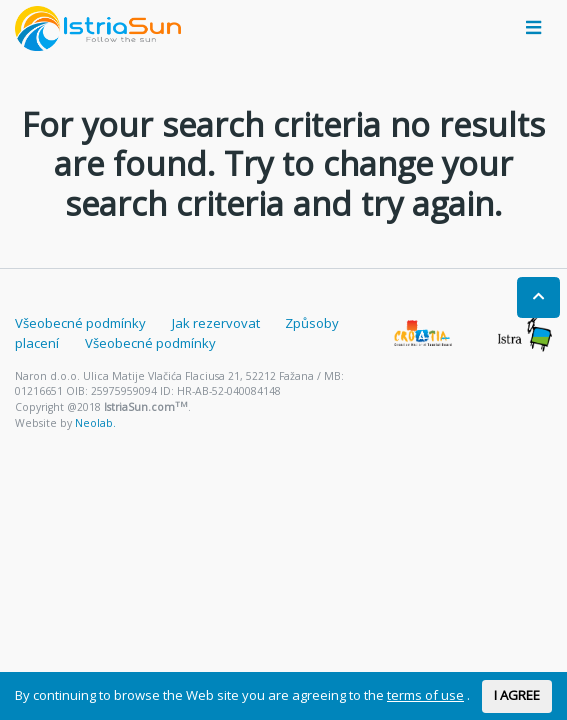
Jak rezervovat (216, 323)
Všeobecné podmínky (80, 323)
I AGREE (517, 695)
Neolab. (95, 423)
